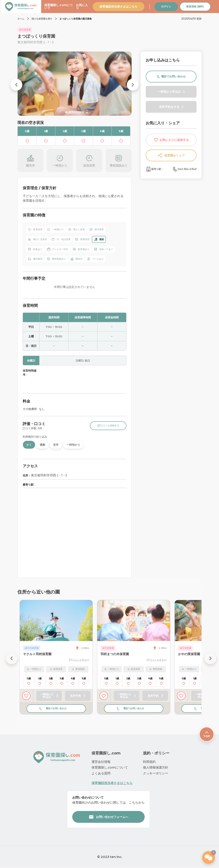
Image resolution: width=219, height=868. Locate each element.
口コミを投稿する (108, 426)
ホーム (21, 19)
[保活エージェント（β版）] (209, 857)
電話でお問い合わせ (56, 708)
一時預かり (73, 445)
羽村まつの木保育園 (115, 654)
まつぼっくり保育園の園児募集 (76, 19)
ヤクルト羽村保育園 (37, 654)
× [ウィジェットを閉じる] (214, 852)
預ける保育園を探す (42, 19)
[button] (16, 85)
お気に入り (82, 7)
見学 (56, 445)
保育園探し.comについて (58, 7)
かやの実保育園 (189, 654)
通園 (42, 445)
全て (29, 445)
